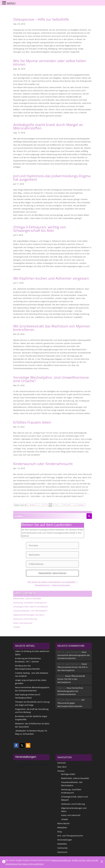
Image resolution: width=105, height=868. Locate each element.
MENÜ (11, 3)
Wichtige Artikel (68, 774)
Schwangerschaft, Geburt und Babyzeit (31, 607)
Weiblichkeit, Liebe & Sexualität (27, 599)
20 (68, 505)
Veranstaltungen (65, 840)
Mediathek (62, 828)
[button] (16, 745)
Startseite (62, 763)
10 (64, 505)
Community (62, 848)
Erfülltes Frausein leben (32, 422)
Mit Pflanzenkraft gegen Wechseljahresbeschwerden (71, 703)
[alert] (31, 766)
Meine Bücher (64, 823)
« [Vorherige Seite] (37, 505)
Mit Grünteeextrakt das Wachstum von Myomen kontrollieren (52, 328)
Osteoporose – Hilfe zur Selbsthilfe (41, 19)
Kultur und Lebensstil (23, 623)
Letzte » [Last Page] (82, 505)
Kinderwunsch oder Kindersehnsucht (43, 464)
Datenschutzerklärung (61, 860)
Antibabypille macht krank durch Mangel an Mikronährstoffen (48, 126)
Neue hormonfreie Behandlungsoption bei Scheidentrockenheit (74, 655)
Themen (61, 771)
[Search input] (50, 516)
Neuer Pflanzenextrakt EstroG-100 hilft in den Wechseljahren (73, 667)
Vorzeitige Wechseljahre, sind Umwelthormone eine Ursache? (51, 379)
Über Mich (62, 767)
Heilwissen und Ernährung (25, 619)
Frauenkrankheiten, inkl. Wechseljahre (30, 611)
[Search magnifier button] (89, 516)
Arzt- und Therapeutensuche (70, 836)
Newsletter (62, 844)
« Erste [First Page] (32, 505)
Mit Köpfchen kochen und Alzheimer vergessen (51, 278)
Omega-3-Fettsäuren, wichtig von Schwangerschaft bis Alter (40, 229)
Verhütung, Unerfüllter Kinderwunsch (30, 603)
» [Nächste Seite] (76, 505)
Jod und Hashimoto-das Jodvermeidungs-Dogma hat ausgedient (52, 178)
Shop (60, 832)
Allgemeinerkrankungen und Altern (29, 615)
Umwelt (17, 627)
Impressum (62, 852)
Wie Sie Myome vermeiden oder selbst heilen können (50, 63)
